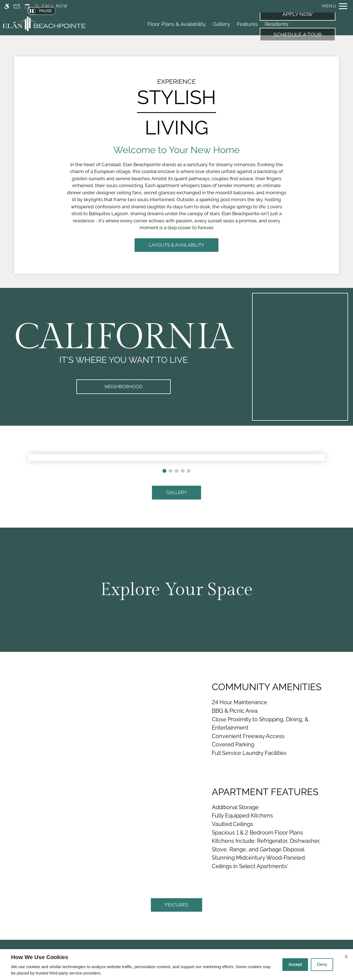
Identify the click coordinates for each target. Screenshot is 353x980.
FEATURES (176, 905)
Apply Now (298, 14)
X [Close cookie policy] (346, 957)
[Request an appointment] (27, 6)
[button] (164, 471)
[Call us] (51, 6)
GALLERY (177, 492)
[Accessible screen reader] (7, 6)
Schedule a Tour (298, 34)
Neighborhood (124, 387)
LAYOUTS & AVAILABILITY (177, 245)
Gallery (221, 24)
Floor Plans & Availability (177, 24)
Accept (295, 965)
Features (247, 24)
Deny (322, 965)
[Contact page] (17, 6)
